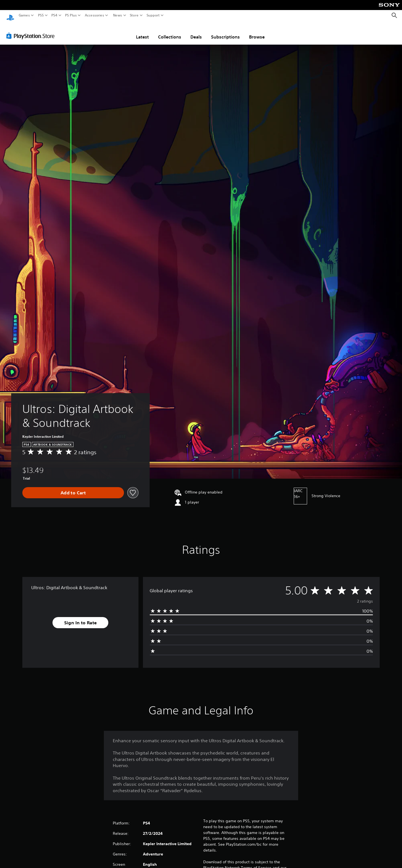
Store (134, 15)
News (117, 15)
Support (153, 15)
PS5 (41, 15)
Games (24, 15)
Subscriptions (225, 32)
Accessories (94, 15)
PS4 (54, 15)
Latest (142, 32)
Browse (257, 32)
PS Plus (71, 15)
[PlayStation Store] (32, 30)
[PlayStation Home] (10, 15)
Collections (170, 32)
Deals (196, 32)
